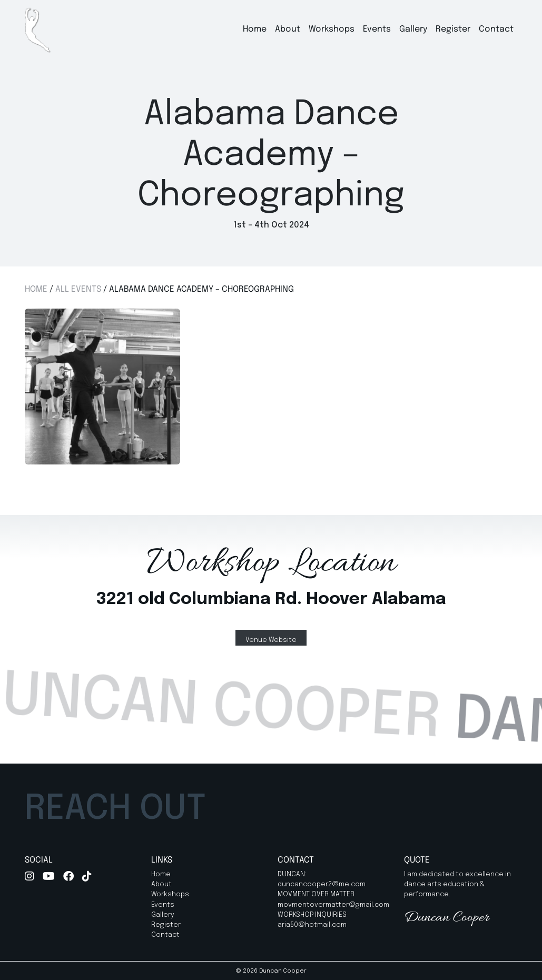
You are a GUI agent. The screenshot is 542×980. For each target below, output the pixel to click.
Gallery (413, 29)
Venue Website (271, 640)
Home (255, 29)
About (288, 29)
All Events (78, 289)
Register (453, 29)
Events (377, 29)
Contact (496, 29)
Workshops (332, 29)
